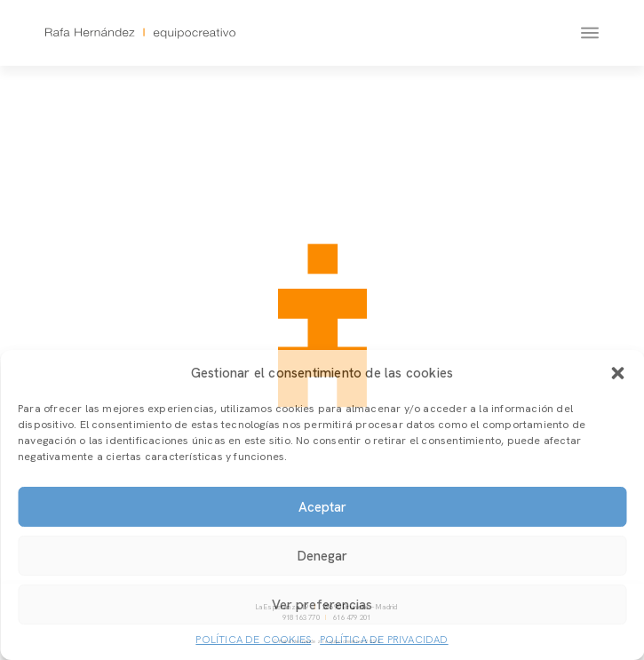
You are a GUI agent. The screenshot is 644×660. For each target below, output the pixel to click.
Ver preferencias (322, 605)
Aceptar (322, 507)
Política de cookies (253, 640)
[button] (617, 373)
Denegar (322, 556)
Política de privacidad (384, 640)
